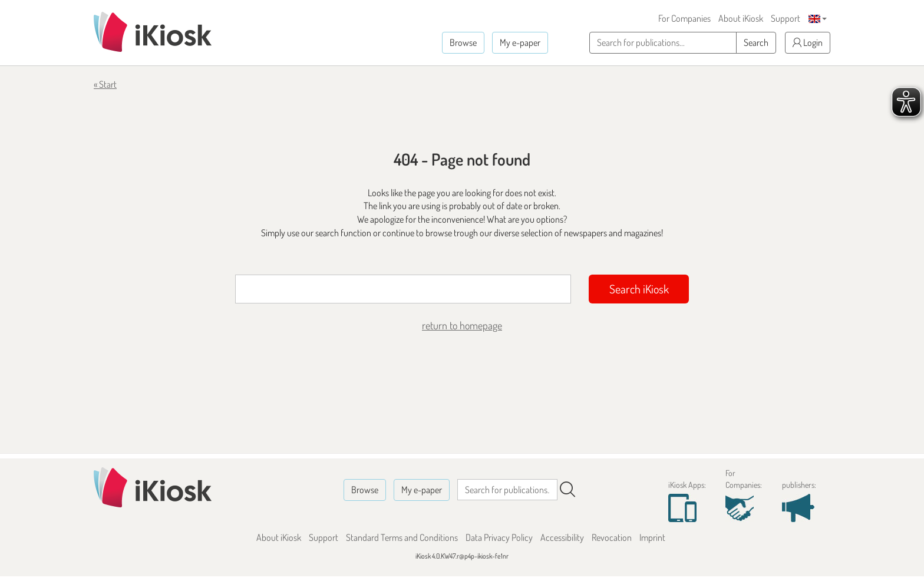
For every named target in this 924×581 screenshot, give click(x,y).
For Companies (684, 18)
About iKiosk (741, 18)
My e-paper (520, 42)
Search (756, 42)
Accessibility (562, 537)
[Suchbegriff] (403, 289)
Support (786, 18)
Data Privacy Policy (499, 537)
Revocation (612, 537)
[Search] (567, 490)
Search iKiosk (639, 289)
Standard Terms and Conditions (402, 537)
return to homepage (462, 325)
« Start (105, 84)
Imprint (652, 537)
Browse (463, 42)
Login (808, 42)
